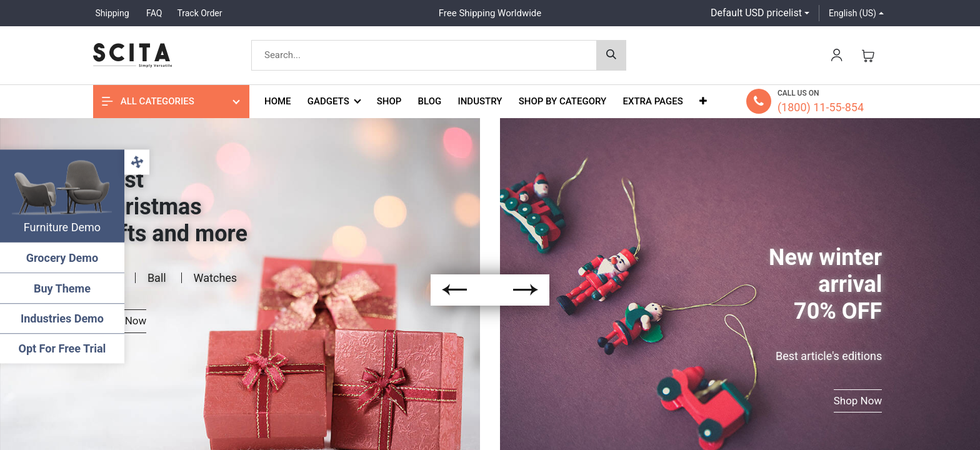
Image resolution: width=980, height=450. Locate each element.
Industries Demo (63, 318)
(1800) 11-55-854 (821, 107)
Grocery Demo (62, 258)
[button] (703, 101)
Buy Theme (63, 288)
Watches (216, 278)
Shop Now (858, 401)
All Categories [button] (148, 101)
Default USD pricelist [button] (756, 13)
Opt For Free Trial (62, 348)
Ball (157, 278)
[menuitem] (278, 101)
